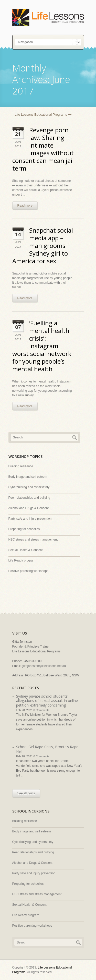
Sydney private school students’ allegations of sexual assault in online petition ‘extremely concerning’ (47, 701)
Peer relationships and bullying (29, 498)
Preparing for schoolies (24, 529)
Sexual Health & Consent (26, 550)
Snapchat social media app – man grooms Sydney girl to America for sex (43, 246)
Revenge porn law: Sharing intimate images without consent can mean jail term (43, 149)
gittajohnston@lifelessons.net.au (44, 666)
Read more (25, 206)
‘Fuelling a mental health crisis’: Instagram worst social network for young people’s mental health (42, 346)
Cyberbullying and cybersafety (29, 487)
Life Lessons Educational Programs (41, 115)
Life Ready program (22, 560)
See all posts (26, 793)
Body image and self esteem (28, 477)
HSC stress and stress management (33, 540)
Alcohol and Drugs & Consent (29, 508)
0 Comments (41, 710)
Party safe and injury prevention (30, 519)
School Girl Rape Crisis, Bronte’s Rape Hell (47, 749)
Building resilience (21, 466)
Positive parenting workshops (28, 571)
